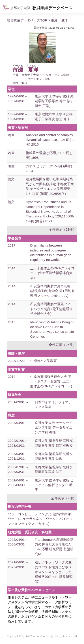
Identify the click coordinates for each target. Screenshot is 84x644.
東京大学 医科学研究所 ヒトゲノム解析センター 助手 (54, 485)
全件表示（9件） (64, 498)
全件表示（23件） (62, 229)
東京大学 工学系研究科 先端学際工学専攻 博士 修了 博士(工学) (54, 101)
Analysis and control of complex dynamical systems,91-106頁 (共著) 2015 (50, 140)
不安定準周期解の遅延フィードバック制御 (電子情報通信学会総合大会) (52, 309)
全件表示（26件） (62, 345)
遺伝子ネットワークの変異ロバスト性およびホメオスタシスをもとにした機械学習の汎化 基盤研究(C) (54, 572)
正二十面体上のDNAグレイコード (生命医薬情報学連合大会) (52, 273)
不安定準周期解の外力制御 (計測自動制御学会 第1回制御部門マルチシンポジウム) (52, 291)
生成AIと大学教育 (44, 361)
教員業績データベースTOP (27, 20)
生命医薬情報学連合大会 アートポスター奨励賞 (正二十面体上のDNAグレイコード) (51, 381)
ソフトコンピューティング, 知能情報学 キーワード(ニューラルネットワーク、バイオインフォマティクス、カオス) (41, 519)
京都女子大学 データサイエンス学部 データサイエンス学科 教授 (54, 427)
